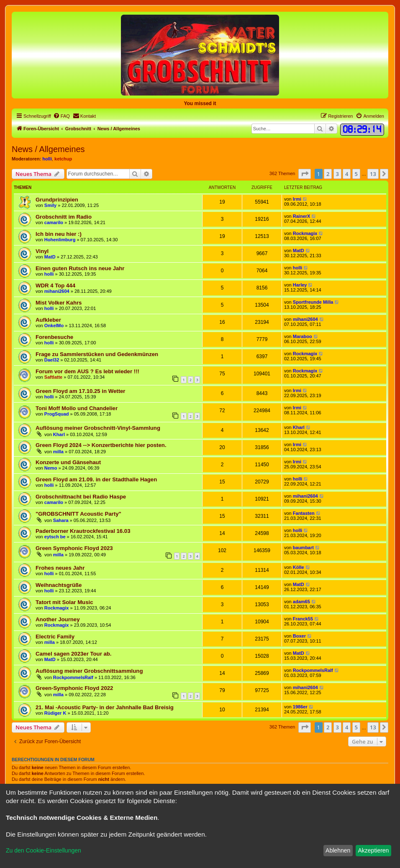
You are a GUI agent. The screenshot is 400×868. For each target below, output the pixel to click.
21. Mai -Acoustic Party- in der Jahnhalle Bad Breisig (105, 707)
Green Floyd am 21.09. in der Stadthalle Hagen (96, 479)
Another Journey (58, 619)
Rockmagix (305, 233)
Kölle (299, 567)
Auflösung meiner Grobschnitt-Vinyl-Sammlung (98, 428)
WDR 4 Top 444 (55, 285)
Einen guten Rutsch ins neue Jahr (80, 268)
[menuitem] (62, 116)
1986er (300, 707)
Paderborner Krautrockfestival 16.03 (83, 531)
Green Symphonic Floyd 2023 (74, 548)
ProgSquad (57, 414)
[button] (305, 174)
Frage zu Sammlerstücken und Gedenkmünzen (97, 354)
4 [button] (347, 174)
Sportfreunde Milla (313, 302)
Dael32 (52, 360)
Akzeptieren (373, 850)
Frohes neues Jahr (60, 568)
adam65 (301, 602)
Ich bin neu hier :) (59, 234)
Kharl (59, 434)
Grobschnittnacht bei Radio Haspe (81, 497)
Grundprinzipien (57, 200)
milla (58, 452)
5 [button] (356, 174)
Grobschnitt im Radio (64, 217)
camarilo (54, 222)
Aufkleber (48, 320)
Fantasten (304, 513)
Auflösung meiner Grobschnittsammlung (89, 671)
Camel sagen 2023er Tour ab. (74, 654)
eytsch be (55, 537)
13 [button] (373, 174)
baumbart (303, 548)
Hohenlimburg (60, 240)
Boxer (299, 636)
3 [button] (337, 174)
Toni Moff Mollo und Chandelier (77, 408)
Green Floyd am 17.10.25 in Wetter (81, 391)
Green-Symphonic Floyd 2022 (74, 688)
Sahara (61, 520)
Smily (50, 205)
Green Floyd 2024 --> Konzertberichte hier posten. (101, 445)
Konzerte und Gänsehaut (68, 462)
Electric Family (55, 637)
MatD (50, 257)
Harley (300, 285)
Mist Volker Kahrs (59, 303)
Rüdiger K (55, 713)
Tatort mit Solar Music (64, 602)
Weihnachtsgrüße (59, 585)
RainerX (302, 216)
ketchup (63, 159)
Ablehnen (338, 850)
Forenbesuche (54, 337)
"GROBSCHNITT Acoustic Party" (78, 514)
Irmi (297, 199)
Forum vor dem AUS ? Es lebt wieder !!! (87, 371)
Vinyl (42, 251)
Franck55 (303, 619)
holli (47, 159)
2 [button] (328, 174)
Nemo (51, 468)
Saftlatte (53, 377)
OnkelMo (54, 325)
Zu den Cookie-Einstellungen (44, 850)
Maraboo (303, 336)
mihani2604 (57, 291)
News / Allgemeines (48, 149)
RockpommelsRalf (73, 677)
